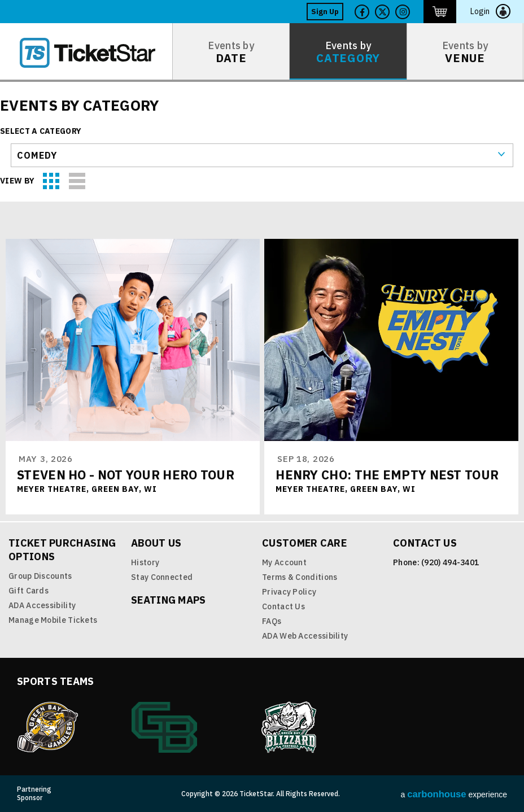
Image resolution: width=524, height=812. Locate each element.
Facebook (362, 12)
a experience (454, 794)
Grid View (52, 182)
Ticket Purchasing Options (62, 550)
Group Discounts (40, 576)
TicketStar (95, 53)
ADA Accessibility (42, 605)
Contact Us (283, 606)
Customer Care (304, 543)
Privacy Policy (289, 592)
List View (78, 182)
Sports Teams (56, 681)
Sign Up (325, 12)
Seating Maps (169, 600)
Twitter (382, 12)
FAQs (272, 621)
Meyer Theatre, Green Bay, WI (87, 489)
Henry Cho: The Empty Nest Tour (387, 475)
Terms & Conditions (300, 577)
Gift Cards (29, 591)
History (145, 562)
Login (480, 11)
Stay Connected (162, 577)
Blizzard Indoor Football (290, 727)
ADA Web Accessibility (305, 636)
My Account (284, 562)
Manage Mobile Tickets (53, 620)
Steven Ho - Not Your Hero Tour (126, 475)
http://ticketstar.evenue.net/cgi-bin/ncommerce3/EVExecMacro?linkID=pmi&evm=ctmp (440, 12)
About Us (156, 543)
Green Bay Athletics (164, 727)
